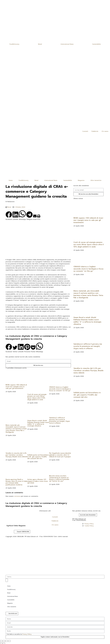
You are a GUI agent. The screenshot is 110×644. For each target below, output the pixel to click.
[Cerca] (7, 580)
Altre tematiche (96, 180)
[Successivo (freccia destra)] (4, 643)
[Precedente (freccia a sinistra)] (1, 643)
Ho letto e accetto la (19, 634)
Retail (40, 44)
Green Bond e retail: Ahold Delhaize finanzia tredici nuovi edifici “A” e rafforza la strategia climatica (38, 423)
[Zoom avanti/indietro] (1, 641)
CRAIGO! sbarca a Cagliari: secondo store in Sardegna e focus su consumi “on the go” (60, 389)
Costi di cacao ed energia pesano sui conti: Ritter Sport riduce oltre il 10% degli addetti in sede (37, 397)
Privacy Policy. (27, 634)
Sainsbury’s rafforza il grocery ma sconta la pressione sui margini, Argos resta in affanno (60, 420)
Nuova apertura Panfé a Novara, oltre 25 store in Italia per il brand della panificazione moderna (16, 482)
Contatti (85, 131)
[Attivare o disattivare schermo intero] (4, 641)
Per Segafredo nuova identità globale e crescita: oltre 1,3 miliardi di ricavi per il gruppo (60, 455)
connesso (17, 496)
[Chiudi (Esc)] (9, 641)
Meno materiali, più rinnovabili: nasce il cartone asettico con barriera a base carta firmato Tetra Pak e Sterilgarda (16, 429)
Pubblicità (95, 131)
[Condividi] (7, 641)
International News (67, 44)
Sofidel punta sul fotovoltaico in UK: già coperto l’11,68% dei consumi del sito (38, 457)
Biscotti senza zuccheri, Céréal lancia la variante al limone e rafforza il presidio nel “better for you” (59, 478)
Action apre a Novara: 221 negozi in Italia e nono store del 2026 (38, 481)
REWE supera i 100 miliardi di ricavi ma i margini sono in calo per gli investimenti (16, 387)
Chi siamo (105, 131)
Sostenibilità (96, 44)
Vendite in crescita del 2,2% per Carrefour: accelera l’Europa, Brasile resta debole (16, 455)
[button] (9, 216)
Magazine (81, 180)
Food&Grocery (14, 44)
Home (11, 180)
